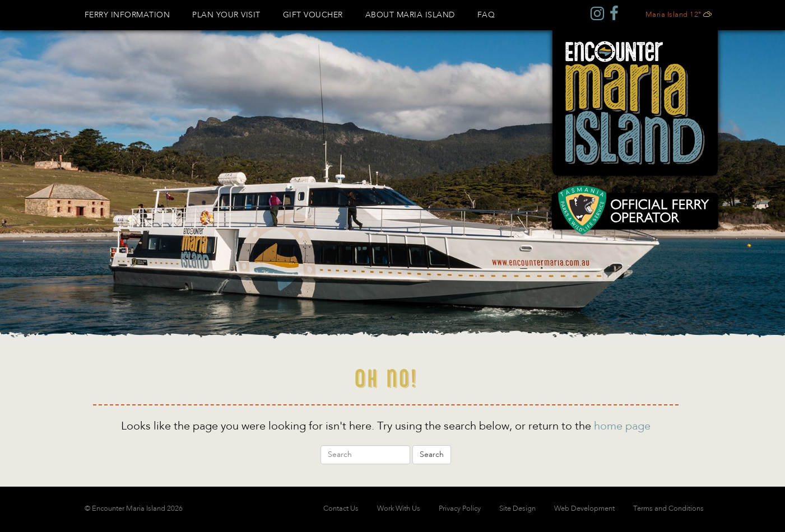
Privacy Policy (460, 509)
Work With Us (399, 509)
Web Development (584, 509)
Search (432, 455)
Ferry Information (127, 15)
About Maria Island (410, 15)
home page (622, 427)
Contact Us (341, 509)
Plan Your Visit (226, 15)
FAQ (486, 15)
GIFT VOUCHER (313, 15)
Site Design (517, 509)
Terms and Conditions (668, 509)
